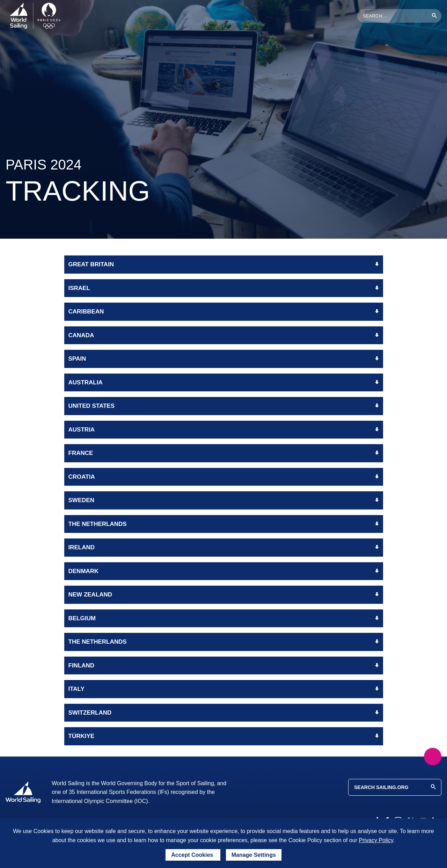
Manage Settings (254, 855)
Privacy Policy (376, 840)
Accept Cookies (193, 855)
